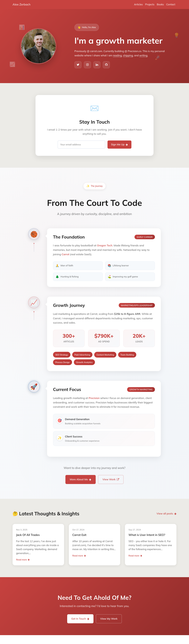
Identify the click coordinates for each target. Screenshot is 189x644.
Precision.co (135, 51)
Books (160, 4)
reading (117, 55)
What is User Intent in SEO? (147, 535)
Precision (94, 398)
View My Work (109, 619)
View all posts (167, 513)
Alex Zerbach (22, 4)
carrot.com (96, 51)
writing (143, 55)
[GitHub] (106, 65)
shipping (128, 55)
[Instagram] (87, 65)
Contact (171, 4)
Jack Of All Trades (28, 535)
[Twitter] (78, 65)
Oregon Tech (105, 245)
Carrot (65, 254)
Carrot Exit (79, 535)
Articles (138, 4)
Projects (150, 4)
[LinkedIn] (97, 65)
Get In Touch (80, 619)
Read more (23, 560)
